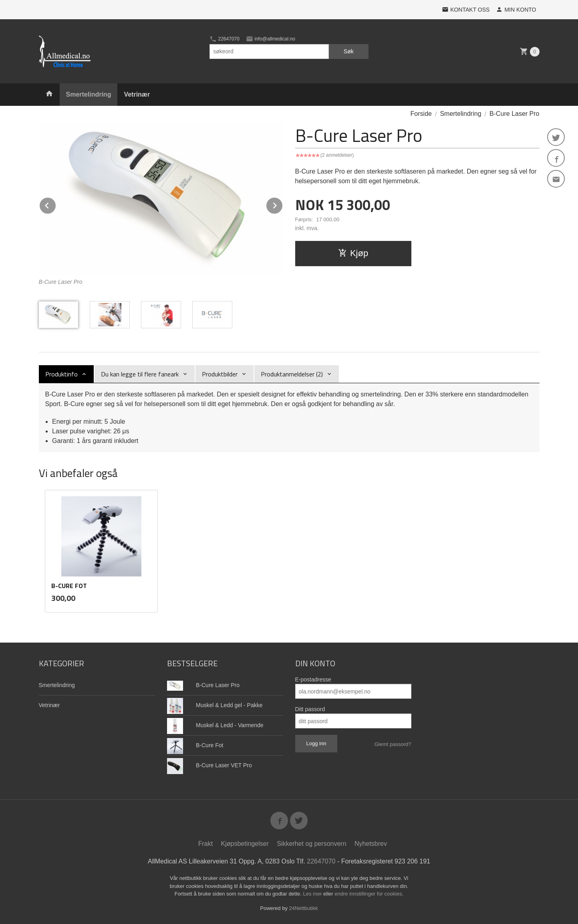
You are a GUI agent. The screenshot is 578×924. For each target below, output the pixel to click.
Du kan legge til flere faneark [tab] (140, 374)
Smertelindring (89, 94)
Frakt (205, 844)
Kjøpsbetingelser (245, 844)
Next (283, 204)
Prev (56, 204)
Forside (421, 114)
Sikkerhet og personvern (311, 844)
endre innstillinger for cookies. (369, 894)
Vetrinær (137, 94)
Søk (349, 51)
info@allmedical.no (271, 39)
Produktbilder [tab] (220, 374)
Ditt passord (310, 709)
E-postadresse (313, 679)
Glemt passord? (393, 744)
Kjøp (353, 253)
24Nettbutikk (304, 908)
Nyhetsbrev (371, 844)
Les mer (313, 894)
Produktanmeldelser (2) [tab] (292, 374)
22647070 (225, 39)
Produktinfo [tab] (61, 374)
